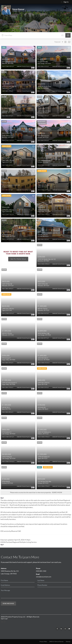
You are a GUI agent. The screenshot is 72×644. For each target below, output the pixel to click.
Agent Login (4, 619)
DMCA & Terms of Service (56, 642)
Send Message (8, 603)
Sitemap (68, 642)
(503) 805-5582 (16, 11)
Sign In (65, 2)
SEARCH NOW (57, 492)
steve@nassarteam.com (44, 577)
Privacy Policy (43, 642)
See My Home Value (18, 259)
